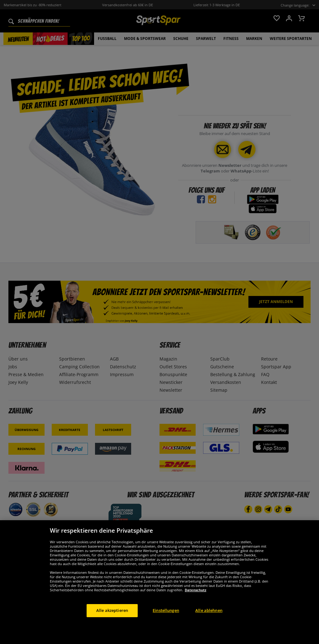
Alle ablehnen (209, 625)
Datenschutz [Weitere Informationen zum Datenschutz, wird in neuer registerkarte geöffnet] (195, 605)
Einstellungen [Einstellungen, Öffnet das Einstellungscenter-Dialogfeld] (166, 625)
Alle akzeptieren (112, 625)
